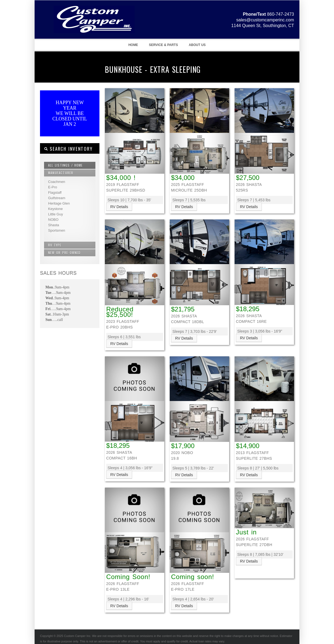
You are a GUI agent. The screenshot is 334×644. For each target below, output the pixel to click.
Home (133, 45)
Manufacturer (61, 173)
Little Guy (56, 214)
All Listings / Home (65, 165)
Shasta (54, 225)
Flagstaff (55, 193)
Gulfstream (57, 198)
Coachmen (57, 182)
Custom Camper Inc (87, 27)
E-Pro (53, 187)
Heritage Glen (59, 203)
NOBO (53, 220)
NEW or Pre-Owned (64, 253)
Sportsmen (57, 230)
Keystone (55, 209)
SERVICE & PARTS (163, 45)
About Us (197, 45)
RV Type (55, 245)
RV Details (119, 207)
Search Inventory (68, 149)
